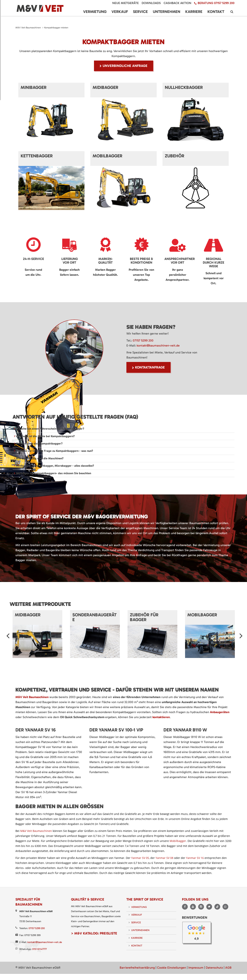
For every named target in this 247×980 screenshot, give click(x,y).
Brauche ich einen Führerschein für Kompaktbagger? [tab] (50, 429)
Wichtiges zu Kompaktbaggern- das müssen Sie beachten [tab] (53, 473)
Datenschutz (214, 968)
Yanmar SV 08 (164, 858)
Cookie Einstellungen (172, 968)
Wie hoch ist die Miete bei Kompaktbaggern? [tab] (45, 436)
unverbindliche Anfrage (125, 66)
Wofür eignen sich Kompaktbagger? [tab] (39, 444)
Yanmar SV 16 (195, 858)
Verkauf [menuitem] (120, 12)
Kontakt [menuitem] (216, 12)
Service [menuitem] (140, 12)
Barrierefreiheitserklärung (137, 968)
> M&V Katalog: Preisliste (94, 933)
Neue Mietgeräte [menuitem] (126, 3)
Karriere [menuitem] (194, 12)
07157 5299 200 (143, 340)
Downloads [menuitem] (151, 3)
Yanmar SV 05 (140, 858)
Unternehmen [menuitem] (167, 12)
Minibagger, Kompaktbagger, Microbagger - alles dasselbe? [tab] (55, 466)
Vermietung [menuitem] (95, 12)
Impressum (196, 968)
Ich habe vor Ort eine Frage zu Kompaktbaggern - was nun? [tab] (54, 451)
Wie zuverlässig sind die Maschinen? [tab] (39, 458)
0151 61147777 (39, 949)
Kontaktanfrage (150, 367)
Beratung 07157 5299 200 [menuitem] (216, 3)
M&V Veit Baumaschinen (28, 28)
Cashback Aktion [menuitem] (177, 3)
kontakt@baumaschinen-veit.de (158, 345)
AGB (228, 968)
